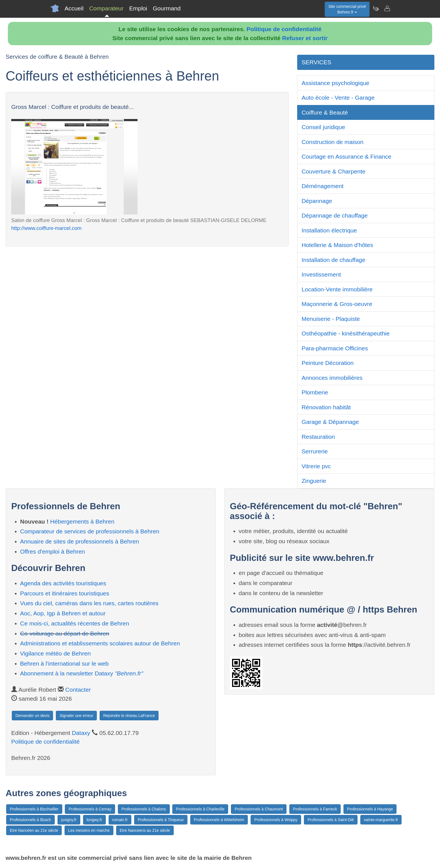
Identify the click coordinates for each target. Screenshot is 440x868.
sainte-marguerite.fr (381, 820)
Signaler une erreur (76, 716)
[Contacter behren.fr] (387, 8)
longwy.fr (94, 820)
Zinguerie (314, 481)
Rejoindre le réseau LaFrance (129, 716)
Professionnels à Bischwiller (34, 809)
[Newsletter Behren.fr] (376, 8)
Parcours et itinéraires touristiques (65, 593)
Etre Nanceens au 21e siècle (145, 830)
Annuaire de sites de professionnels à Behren (80, 541)
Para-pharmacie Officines (335, 348)
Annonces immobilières (332, 378)
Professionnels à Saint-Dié (331, 820)
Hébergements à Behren (82, 521)
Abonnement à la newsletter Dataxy (82, 673)
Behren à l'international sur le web (65, 663)
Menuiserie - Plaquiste (331, 319)
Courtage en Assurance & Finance (347, 157)
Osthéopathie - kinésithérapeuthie (346, 333)
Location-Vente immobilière (337, 289)
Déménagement (323, 186)
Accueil (74, 8)
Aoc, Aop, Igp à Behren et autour (63, 613)
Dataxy (81, 733)
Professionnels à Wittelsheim (219, 820)
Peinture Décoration (328, 363)
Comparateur (106, 8)
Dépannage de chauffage (335, 215)
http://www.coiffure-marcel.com (46, 228)
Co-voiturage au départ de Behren (65, 633)
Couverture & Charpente (334, 171)
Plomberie (315, 392)
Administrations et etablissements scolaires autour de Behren (100, 643)
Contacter (78, 690)
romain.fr (120, 820)
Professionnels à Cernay (90, 809)
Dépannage (317, 201)
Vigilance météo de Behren (56, 653)
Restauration (318, 437)
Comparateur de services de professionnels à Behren (90, 531)
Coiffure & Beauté (325, 112)
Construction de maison (333, 142)
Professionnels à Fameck (315, 809)
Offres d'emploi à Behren (53, 551)
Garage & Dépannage (330, 422)
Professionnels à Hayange (370, 809)
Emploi (138, 8)
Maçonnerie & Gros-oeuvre (337, 304)
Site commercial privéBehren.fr (347, 9)
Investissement (321, 274)
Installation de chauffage (334, 260)
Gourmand (167, 8)
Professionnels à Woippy (276, 820)
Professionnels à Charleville (200, 809)
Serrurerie (315, 451)
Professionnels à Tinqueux (161, 820)
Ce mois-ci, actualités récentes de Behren (75, 623)
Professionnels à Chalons (144, 809)
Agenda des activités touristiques (63, 583)
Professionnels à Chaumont (259, 809)
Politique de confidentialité (284, 29)
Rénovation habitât (326, 407)
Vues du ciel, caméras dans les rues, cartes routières (89, 603)
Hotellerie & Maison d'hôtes (337, 245)
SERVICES (317, 62)
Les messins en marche (89, 830)
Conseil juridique (323, 127)
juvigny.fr (69, 820)
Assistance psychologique (336, 83)
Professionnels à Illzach (30, 820)
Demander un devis (32, 716)
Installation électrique (329, 230)
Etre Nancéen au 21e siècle (34, 830)
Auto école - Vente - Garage (338, 98)
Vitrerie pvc (316, 466)
